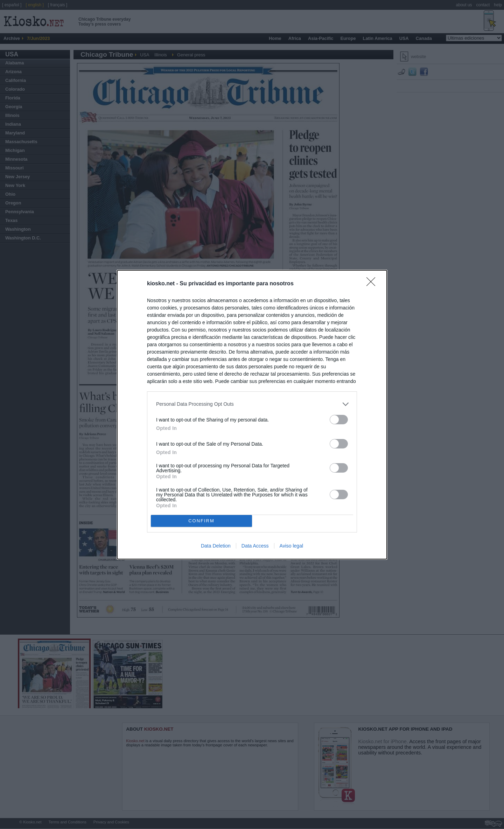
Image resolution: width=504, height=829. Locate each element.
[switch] (339, 420)
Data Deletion (216, 546)
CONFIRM (201, 521)
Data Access (255, 546)
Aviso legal (291, 546)
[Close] (373, 284)
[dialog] (252, 415)
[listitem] (252, 404)
